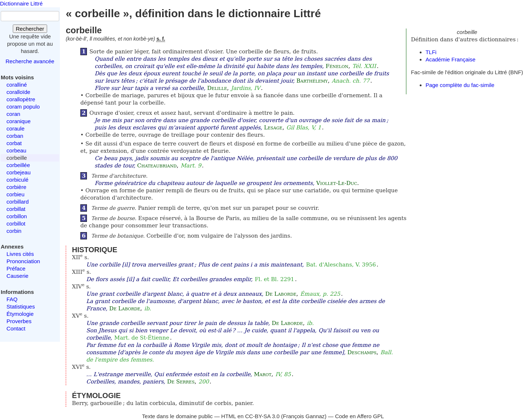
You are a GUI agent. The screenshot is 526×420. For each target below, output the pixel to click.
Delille (217, 88)
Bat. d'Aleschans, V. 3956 (341, 265)
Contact (16, 328)
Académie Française (451, 59)
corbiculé (18, 180)
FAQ (12, 299)
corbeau (16, 150)
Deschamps (362, 352)
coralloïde (18, 92)
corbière (16, 187)
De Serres (181, 382)
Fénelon (337, 66)
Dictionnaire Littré (21, 3)
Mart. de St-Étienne (142, 338)
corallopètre (21, 99)
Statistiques (21, 307)
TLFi (431, 52)
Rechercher (30, 29)
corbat (14, 143)
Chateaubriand (157, 166)
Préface (16, 268)
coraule (16, 128)
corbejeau (19, 172)
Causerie (18, 276)
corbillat (16, 209)
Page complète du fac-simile (460, 85)
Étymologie (20, 314)
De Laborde (281, 294)
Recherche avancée (30, 61)
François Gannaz (304, 416)
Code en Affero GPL (359, 416)
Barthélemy (312, 81)
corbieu (16, 194)
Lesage (273, 128)
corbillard (18, 202)
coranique (19, 121)
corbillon (17, 216)
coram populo (23, 107)
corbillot (16, 224)
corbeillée (18, 165)
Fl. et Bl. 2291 (274, 279)
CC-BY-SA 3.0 (262, 416)
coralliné (17, 85)
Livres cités (20, 254)
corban (15, 136)
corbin (14, 231)
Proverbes (19, 321)
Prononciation (23, 261)
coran (14, 114)
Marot (263, 374)
